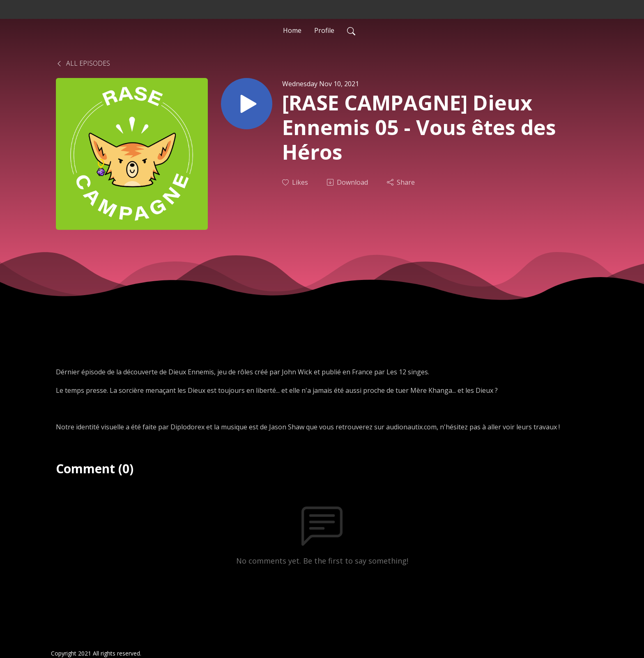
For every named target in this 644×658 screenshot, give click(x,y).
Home (292, 30)
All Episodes (83, 63)
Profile (324, 30)
